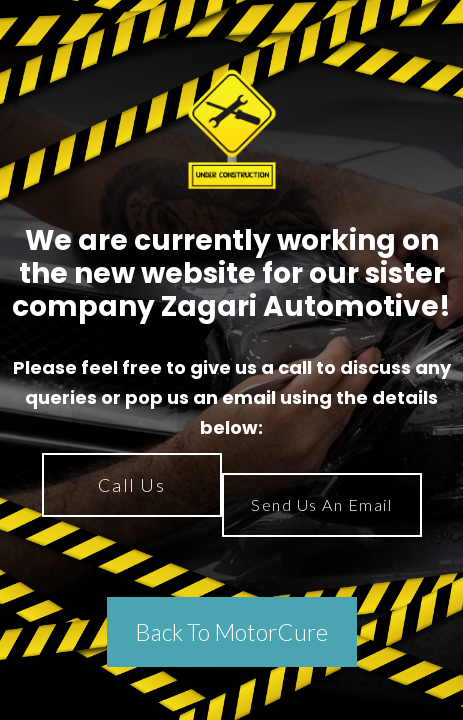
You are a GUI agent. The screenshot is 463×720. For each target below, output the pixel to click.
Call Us (132, 485)
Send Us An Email (321, 504)
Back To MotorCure (231, 632)
